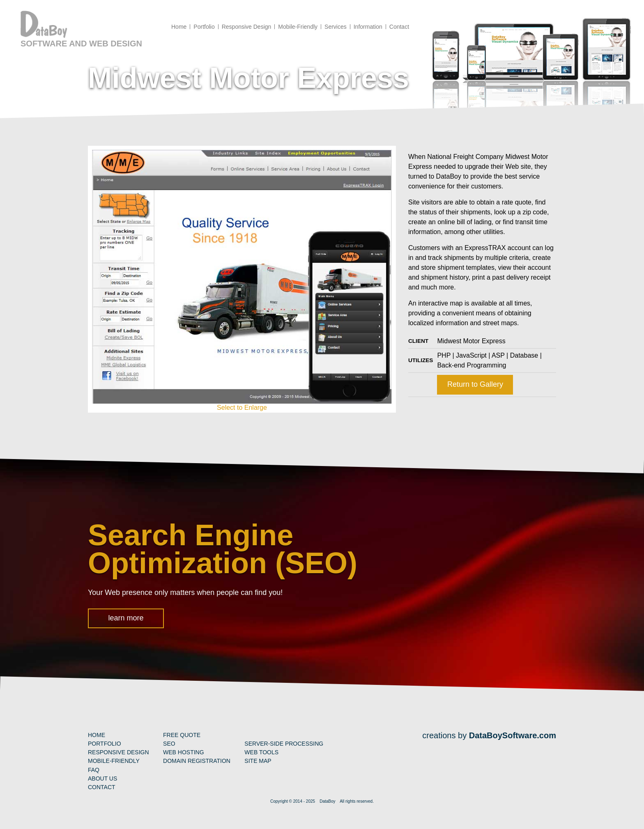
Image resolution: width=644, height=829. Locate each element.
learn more (126, 618)
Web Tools (261, 752)
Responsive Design (118, 752)
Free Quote (182, 735)
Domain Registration (197, 761)
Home (97, 735)
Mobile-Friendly (114, 761)
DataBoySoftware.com (513, 735)
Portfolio (105, 744)
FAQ (94, 770)
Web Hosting (184, 752)
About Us (102, 778)
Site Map (258, 761)
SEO (169, 744)
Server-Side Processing (284, 744)
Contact (102, 787)
